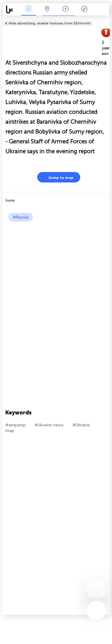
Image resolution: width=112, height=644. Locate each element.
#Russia (21, 217)
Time (66, 9)
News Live (28, 9)
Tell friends (107, 20)
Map (47, 9)
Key (84, 9)
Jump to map (57, 177)
